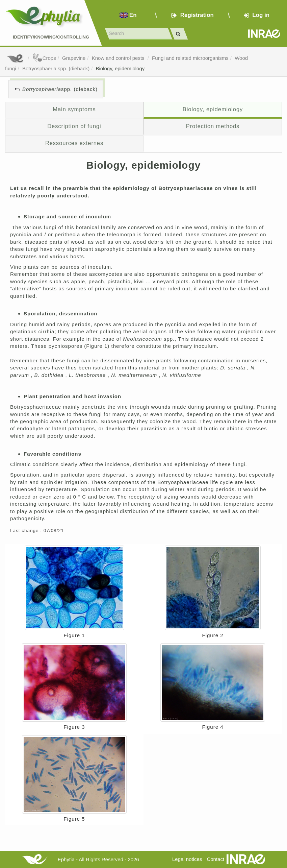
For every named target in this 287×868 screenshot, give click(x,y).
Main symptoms (74, 109)
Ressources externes (74, 143)
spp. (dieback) (60, 89)
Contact (215, 859)
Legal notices (187, 859)
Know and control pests (119, 58)
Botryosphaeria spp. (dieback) (56, 68)
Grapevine (74, 58)
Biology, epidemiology (120, 68)
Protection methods (213, 126)
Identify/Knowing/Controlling (51, 37)
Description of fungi (74, 126)
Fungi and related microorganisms (190, 58)
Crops (44, 58)
